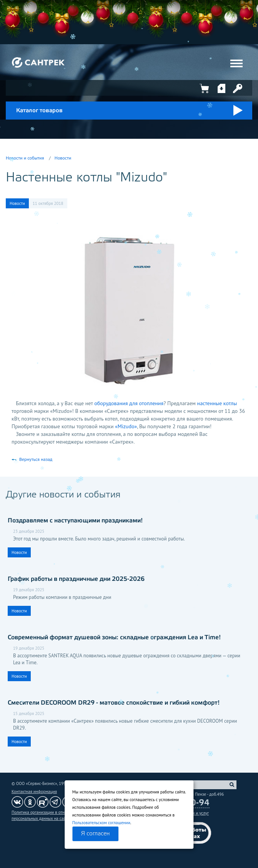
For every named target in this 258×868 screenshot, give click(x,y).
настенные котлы (217, 403)
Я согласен (95, 834)
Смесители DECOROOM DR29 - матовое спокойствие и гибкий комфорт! (114, 703)
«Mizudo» (126, 426)
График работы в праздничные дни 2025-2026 (76, 579)
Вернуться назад (36, 459)
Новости (63, 158)
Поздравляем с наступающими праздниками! (75, 521)
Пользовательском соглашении (101, 823)
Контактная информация (34, 792)
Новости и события (25, 158)
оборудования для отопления (129, 403)
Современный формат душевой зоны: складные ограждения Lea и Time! (114, 638)
